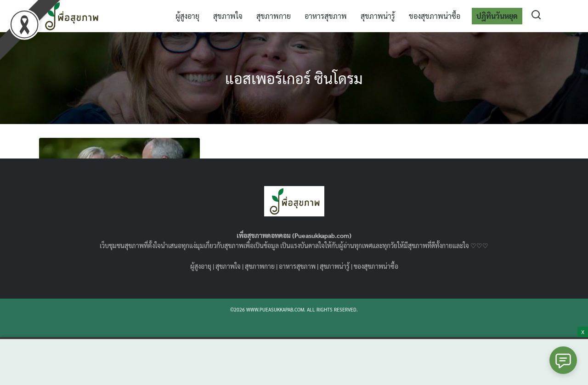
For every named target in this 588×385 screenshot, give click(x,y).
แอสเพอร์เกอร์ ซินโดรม (294, 78)
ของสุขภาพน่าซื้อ (435, 16)
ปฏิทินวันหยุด (497, 16)
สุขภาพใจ (228, 16)
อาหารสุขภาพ (326, 16)
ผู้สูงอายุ (187, 16)
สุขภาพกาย (274, 16)
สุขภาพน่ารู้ (378, 16)
